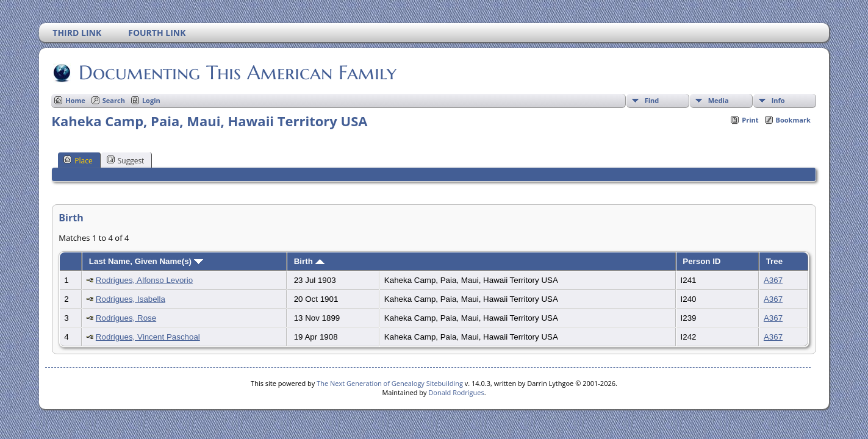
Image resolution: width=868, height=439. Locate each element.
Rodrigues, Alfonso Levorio (144, 280)
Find (652, 100)
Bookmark (793, 120)
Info (778, 100)
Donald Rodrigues (456, 392)
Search (114, 100)
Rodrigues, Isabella (131, 299)
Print (750, 120)
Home (75, 100)
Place (78, 160)
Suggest (126, 160)
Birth (309, 261)
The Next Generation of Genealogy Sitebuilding (390, 383)
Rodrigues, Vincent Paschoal (148, 337)
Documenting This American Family (237, 73)
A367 (773, 280)
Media (719, 100)
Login (151, 100)
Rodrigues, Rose (126, 318)
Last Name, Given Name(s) (146, 261)
